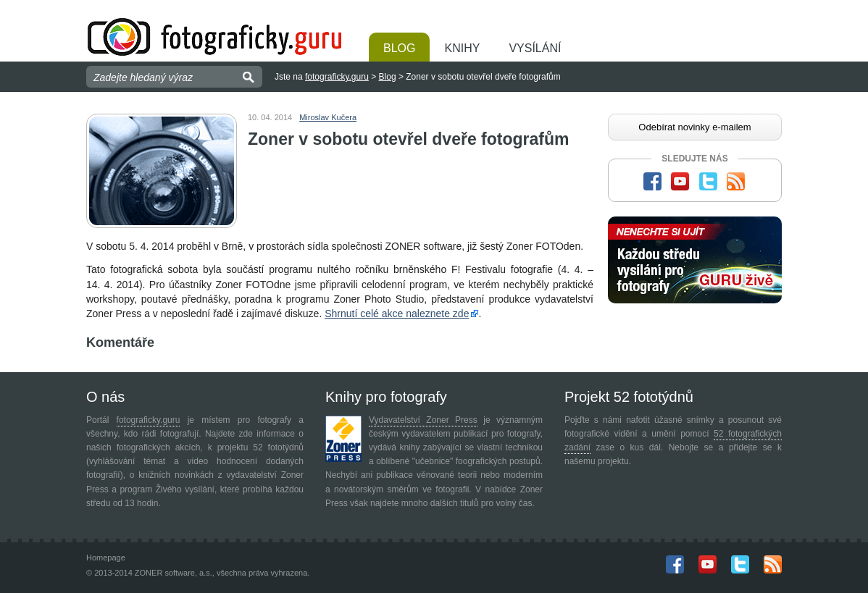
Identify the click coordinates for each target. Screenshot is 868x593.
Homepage (106, 558)
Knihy (462, 48)
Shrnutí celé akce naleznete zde (397, 314)
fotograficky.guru (337, 77)
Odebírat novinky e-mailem (694, 127)
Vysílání (535, 48)
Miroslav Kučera (328, 117)
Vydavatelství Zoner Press (423, 420)
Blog (399, 48)
